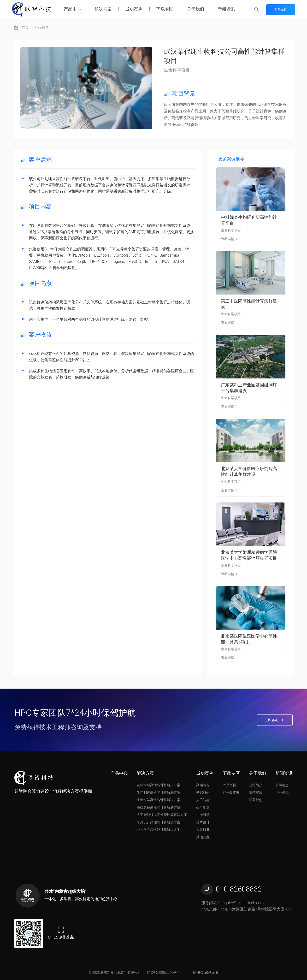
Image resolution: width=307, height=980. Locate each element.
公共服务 (203, 830)
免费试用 (281, 10)
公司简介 (256, 785)
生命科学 (41, 27)
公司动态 (282, 785)
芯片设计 (203, 822)
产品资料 (229, 785)
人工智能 (203, 800)
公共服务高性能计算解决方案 (159, 830)
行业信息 (282, 792)
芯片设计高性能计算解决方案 (159, 822)
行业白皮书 (231, 792)
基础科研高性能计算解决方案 (159, 785)
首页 (25, 27)
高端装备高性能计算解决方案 (159, 807)
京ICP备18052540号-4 (163, 973)
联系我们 (256, 800)
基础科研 (203, 792)
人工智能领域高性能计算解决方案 (162, 815)
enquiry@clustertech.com (242, 903)
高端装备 (203, 785)
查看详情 (230, 239)
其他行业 (203, 837)
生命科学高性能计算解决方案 (159, 800)
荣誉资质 (256, 792)
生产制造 (203, 807)
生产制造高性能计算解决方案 (159, 792)
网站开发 (197, 973)
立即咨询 (275, 720)
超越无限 (212, 973)
